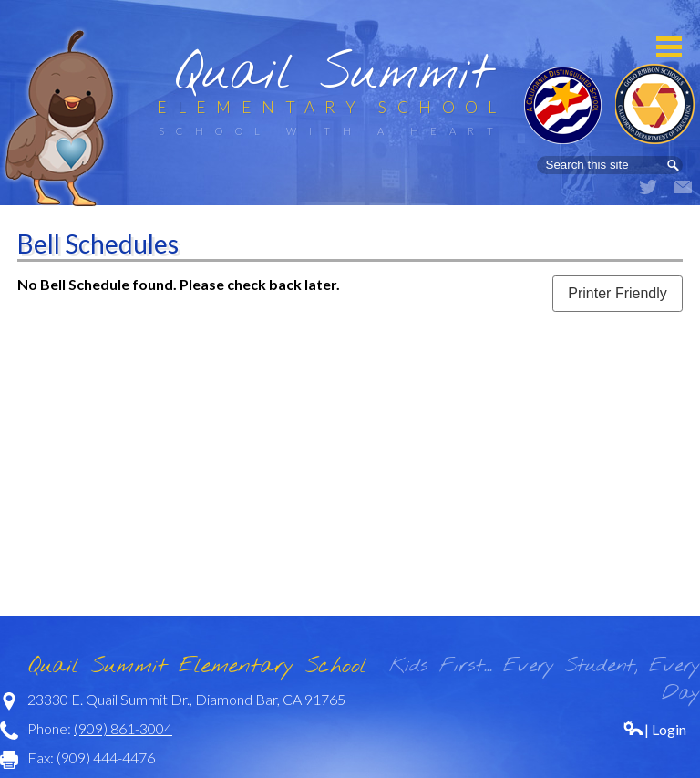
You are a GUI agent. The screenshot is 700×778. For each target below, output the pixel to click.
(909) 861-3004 (123, 728)
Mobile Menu (669, 47)
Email (683, 187)
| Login (654, 729)
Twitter (648, 187)
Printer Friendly (617, 293)
